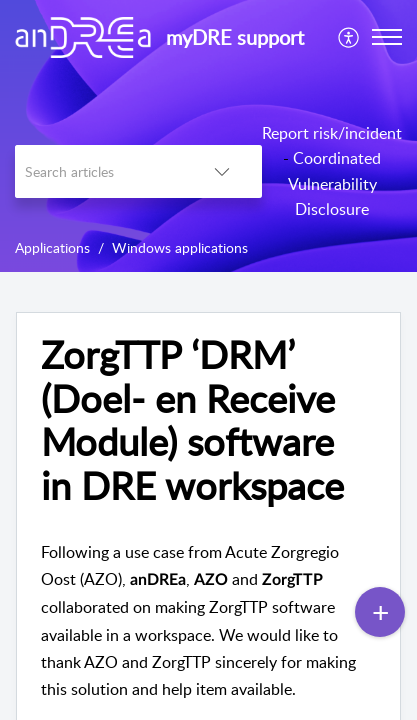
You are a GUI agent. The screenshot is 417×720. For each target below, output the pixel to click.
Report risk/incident (332, 133)
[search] (98, 171)
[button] (349, 37)
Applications (52, 247)
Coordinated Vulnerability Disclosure (335, 183)
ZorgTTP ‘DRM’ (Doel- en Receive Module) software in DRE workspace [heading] (192, 420)
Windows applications (180, 247)
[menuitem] (349, 37)
